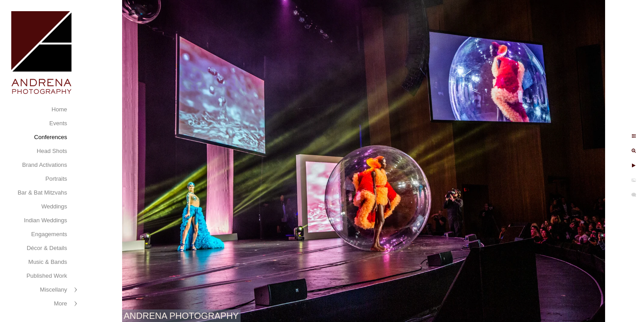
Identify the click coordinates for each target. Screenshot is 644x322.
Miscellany (53, 290)
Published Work (47, 276)
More (60, 303)
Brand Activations (45, 165)
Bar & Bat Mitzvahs (42, 193)
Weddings (54, 206)
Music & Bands (48, 262)
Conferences (51, 137)
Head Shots (52, 151)
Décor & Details (47, 248)
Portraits (56, 179)
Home (59, 109)
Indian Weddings (45, 220)
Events (58, 123)
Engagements (49, 234)
